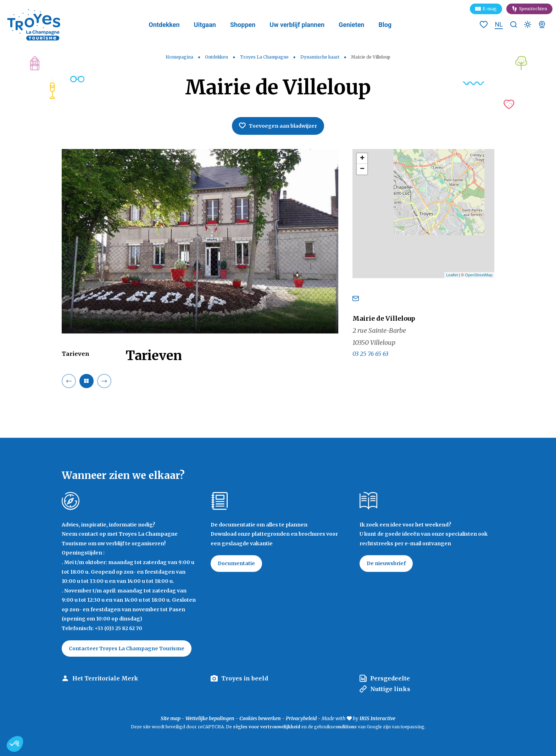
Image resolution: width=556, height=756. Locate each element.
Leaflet (452, 275)
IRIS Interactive (377, 718)
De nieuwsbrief (386, 563)
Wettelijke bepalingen (210, 718)
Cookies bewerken (260, 718)
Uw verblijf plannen (297, 25)
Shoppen (243, 25)
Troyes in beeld (245, 678)
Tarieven (76, 354)
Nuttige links (390, 689)
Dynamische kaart (320, 57)
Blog (385, 25)
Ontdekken (164, 25)
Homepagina (179, 57)
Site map (171, 718)
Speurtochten (533, 9)
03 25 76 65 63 (370, 354)
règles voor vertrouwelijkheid (267, 727)
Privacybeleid (301, 718)
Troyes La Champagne (265, 57)
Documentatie (236, 563)
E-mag (490, 9)
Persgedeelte (390, 678)
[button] (15, 744)
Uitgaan (205, 25)
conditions (345, 727)
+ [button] (362, 159)
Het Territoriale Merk (105, 678)
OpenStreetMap (479, 275)
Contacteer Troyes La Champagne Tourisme (127, 649)
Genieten (351, 25)
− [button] (362, 169)
